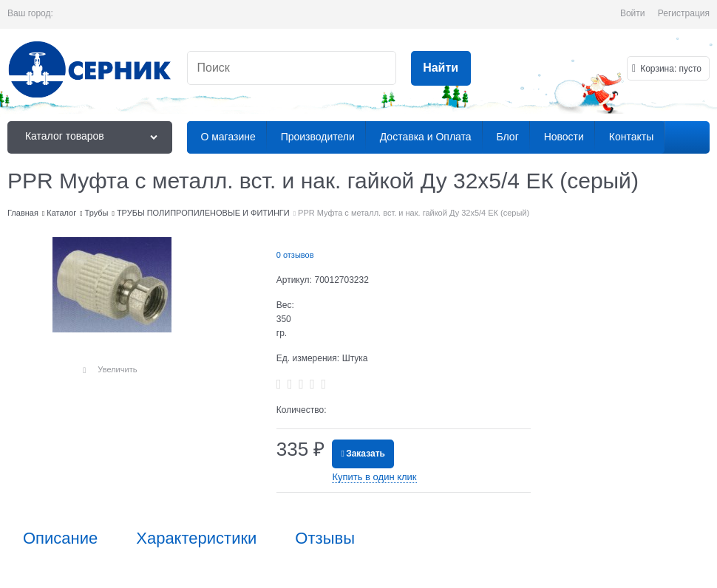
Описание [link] (60, 539)
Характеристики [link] (196, 539)
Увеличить (117, 369)
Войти (633, 13)
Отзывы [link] (325, 539)
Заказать (366, 454)
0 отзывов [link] (295, 255)
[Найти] (441, 68)
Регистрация (684, 13)
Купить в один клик (374, 477)
